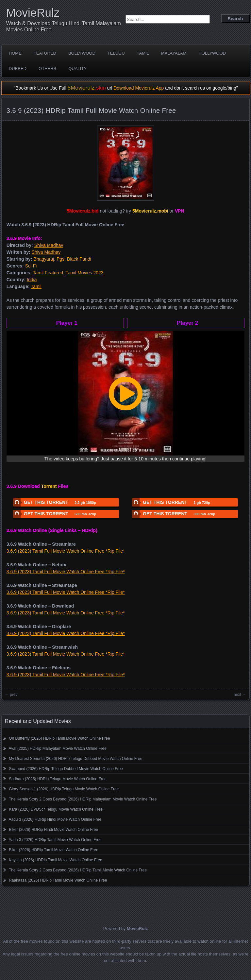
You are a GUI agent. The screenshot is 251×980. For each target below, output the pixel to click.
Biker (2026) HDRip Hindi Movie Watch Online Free (53, 830)
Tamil (143, 53)
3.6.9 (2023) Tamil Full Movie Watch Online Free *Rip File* (66, 551)
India (32, 280)
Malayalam (174, 53)
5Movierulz (87, 88)
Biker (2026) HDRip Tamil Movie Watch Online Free (53, 850)
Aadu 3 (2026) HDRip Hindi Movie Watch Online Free (55, 819)
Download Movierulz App (139, 88)
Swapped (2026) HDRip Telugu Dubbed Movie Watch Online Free (66, 769)
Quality (77, 69)
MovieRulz (33, 13)
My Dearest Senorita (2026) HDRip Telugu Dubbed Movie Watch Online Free (75, 759)
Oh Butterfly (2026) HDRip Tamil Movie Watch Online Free (59, 738)
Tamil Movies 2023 (85, 273)
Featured (45, 53)
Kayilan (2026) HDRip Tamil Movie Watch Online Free (55, 860)
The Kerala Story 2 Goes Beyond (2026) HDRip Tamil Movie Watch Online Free (78, 870)
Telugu (116, 53)
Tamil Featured (48, 273)
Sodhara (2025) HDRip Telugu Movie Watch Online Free (58, 779)
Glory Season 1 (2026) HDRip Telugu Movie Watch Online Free (64, 789)
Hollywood (212, 53)
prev (14, 695)
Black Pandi (79, 259)
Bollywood (82, 53)
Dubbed (18, 69)
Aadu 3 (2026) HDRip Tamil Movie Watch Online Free (55, 840)
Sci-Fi (31, 266)
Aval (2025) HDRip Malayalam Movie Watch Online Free (58, 748)
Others (47, 69)
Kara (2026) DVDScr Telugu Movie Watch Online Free (56, 809)
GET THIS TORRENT (55, 502)
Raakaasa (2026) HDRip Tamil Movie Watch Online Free (58, 880)
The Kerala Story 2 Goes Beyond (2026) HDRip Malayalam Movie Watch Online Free (83, 799)
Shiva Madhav (49, 245)
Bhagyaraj (44, 259)
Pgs (60, 259)
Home (15, 53)
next (237, 695)
